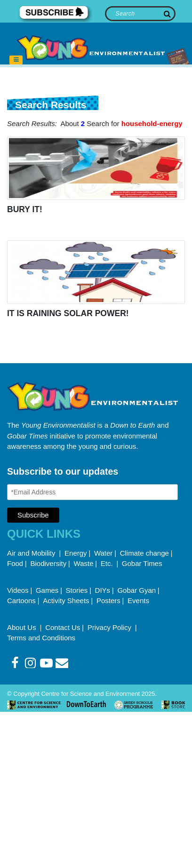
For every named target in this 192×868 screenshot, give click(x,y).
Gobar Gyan (136, 590)
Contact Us (63, 627)
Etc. (107, 563)
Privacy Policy (111, 627)
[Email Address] (92, 492)
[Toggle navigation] (16, 60)
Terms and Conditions (41, 638)
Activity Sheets (66, 601)
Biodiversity (49, 563)
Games (47, 590)
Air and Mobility (32, 553)
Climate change (144, 553)
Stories (77, 590)
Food (15, 563)
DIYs (103, 590)
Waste (84, 563)
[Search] (140, 14)
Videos (18, 590)
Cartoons (21, 601)
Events (138, 601)
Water (103, 553)
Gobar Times (142, 563)
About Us (23, 627)
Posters (108, 601)
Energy (76, 553)
